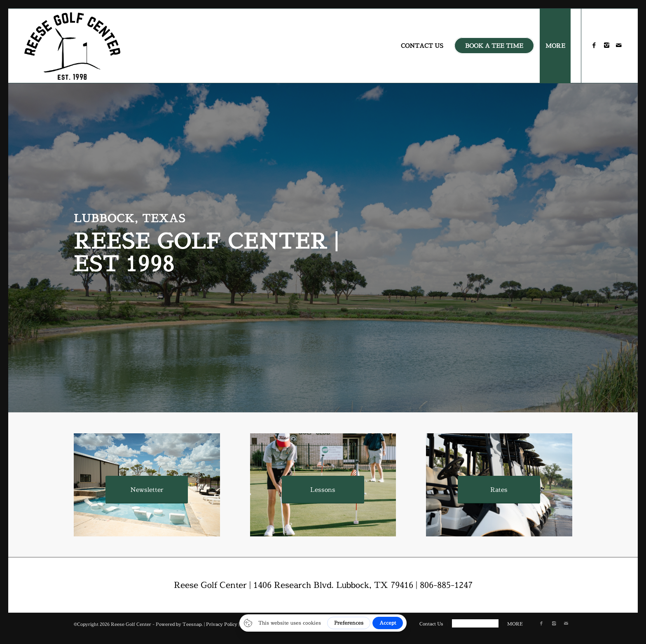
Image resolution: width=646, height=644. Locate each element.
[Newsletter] (147, 490)
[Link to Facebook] (594, 45)
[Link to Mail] (619, 45)
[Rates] (499, 490)
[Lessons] (323, 490)
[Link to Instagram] (606, 45)
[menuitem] (422, 46)
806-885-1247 (446, 585)
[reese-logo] (73, 46)
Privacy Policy (222, 624)
